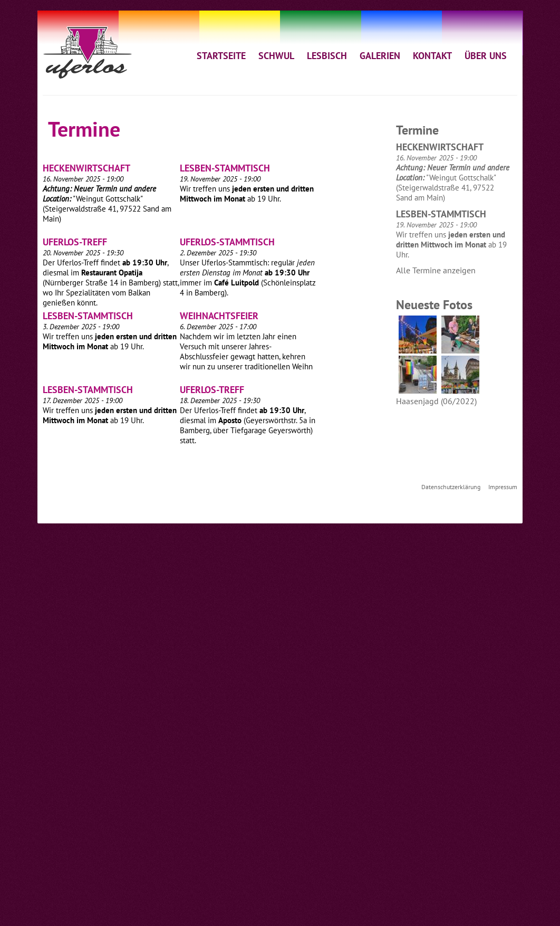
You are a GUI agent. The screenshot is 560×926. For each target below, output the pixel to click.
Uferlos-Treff (75, 242)
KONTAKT (432, 55)
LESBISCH (327, 55)
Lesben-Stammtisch (225, 168)
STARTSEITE (221, 55)
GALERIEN (380, 55)
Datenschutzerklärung (451, 487)
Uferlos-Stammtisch (227, 242)
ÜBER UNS (486, 55)
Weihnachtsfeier (219, 316)
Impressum (503, 487)
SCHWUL (276, 55)
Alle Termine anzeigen (436, 270)
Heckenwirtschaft (86, 168)
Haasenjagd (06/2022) (436, 401)
